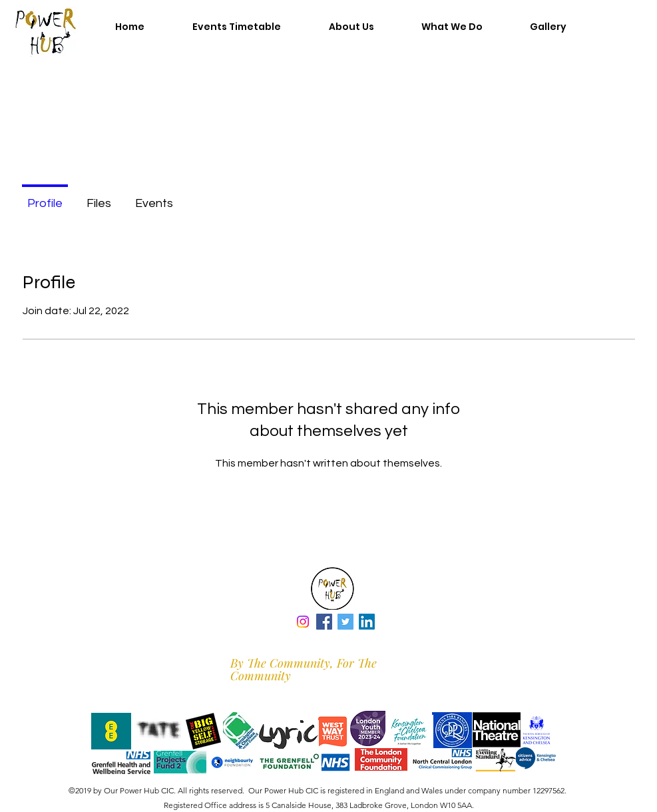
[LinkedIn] (367, 622)
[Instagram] (303, 622)
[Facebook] (324, 622)
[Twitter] (345, 622)
